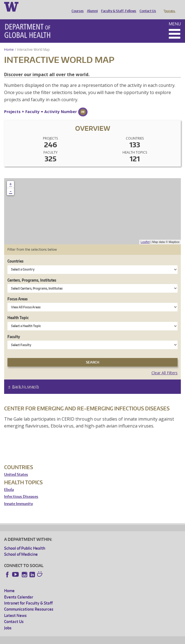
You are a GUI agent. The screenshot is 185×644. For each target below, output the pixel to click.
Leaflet (145, 234)
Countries (15, 253)
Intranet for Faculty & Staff (28, 595)
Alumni (91, 6)
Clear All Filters (164, 365)
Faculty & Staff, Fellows (117, 6)
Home (9, 42)
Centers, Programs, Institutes (32, 272)
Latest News (15, 608)
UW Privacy (77, 639)
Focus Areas (17, 291)
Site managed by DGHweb (132, 639)
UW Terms (99, 639)
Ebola (9, 482)
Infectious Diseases (21, 489)
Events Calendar (19, 589)
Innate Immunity (19, 496)
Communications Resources (29, 601)
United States (16, 467)
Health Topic (18, 310)
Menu (175, 16)
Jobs (8, 620)
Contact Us (146, 6)
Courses (76, 6)
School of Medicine (21, 547)
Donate (169, 6)
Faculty (14, 329)
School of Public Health (25, 540)
